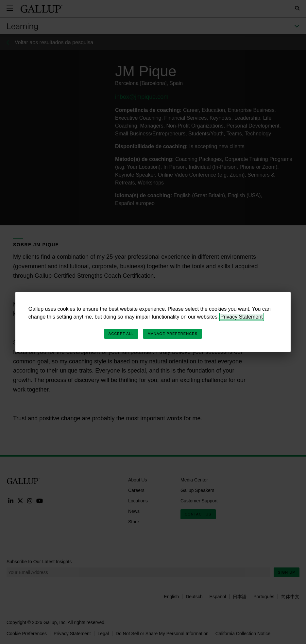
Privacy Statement (242, 317)
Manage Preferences (172, 334)
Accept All (121, 334)
